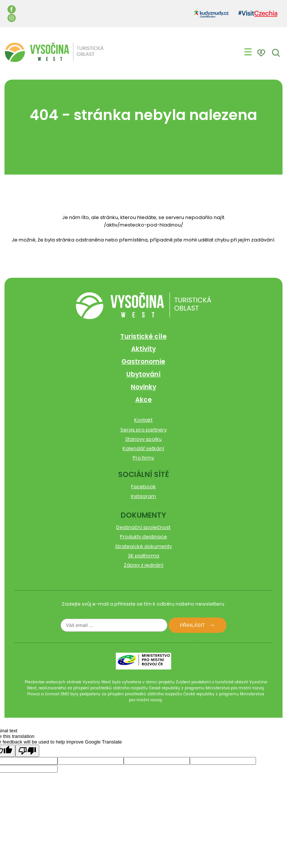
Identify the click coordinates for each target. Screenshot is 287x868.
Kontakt (143, 420)
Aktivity (143, 349)
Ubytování (143, 374)
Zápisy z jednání (143, 565)
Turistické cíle (143, 336)
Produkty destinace (143, 537)
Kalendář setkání (143, 448)
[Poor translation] (27, 751)
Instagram (143, 496)
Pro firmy (143, 458)
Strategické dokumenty (143, 546)
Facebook (143, 487)
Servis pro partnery (143, 430)
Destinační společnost (143, 527)
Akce (143, 400)
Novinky (143, 387)
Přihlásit (192, 625)
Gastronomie (143, 361)
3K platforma (143, 556)
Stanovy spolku (143, 439)
